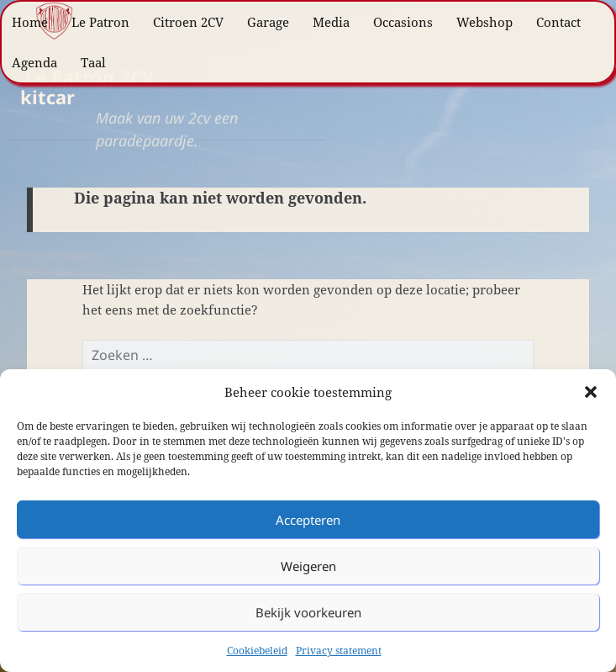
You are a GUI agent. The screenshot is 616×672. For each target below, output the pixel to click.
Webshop (484, 22)
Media (331, 22)
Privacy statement (339, 651)
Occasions (403, 22)
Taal (93, 62)
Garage (268, 22)
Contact (558, 22)
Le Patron (100, 22)
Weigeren (308, 566)
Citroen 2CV (188, 22)
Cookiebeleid (257, 651)
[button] (591, 392)
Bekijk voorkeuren (308, 612)
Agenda (34, 62)
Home (30, 22)
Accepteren (308, 520)
